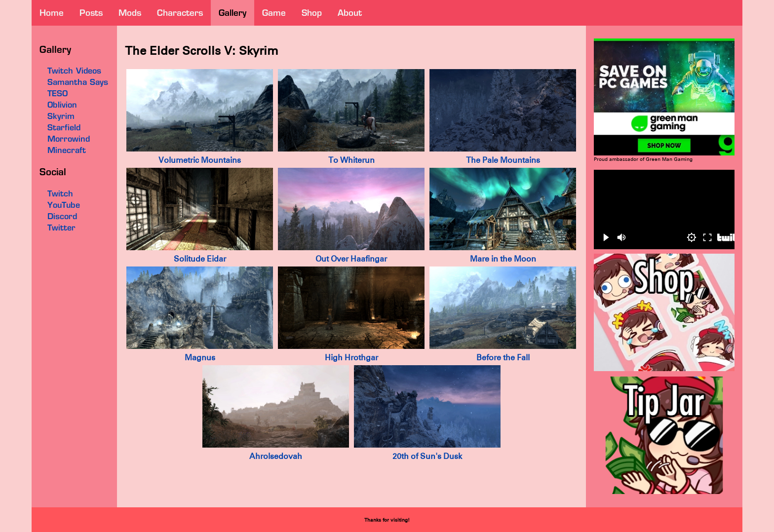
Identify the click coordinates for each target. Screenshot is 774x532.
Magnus (200, 358)
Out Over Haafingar (351, 259)
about (350, 13)
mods (130, 13)
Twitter (61, 228)
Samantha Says (78, 82)
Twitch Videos (74, 71)
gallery (232, 13)
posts (91, 13)
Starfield (64, 127)
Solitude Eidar (200, 259)
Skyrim (61, 116)
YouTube (64, 205)
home (52, 13)
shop (312, 13)
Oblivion (62, 105)
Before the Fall (503, 358)
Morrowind (69, 139)
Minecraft (67, 150)
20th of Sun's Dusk (427, 456)
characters (180, 13)
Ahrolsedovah (276, 456)
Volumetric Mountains (200, 160)
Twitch (60, 193)
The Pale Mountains (503, 160)
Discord (62, 216)
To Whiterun (351, 160)
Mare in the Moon (503, 259)
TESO (58, 93)
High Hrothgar (351, 358)
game (274, 13)
